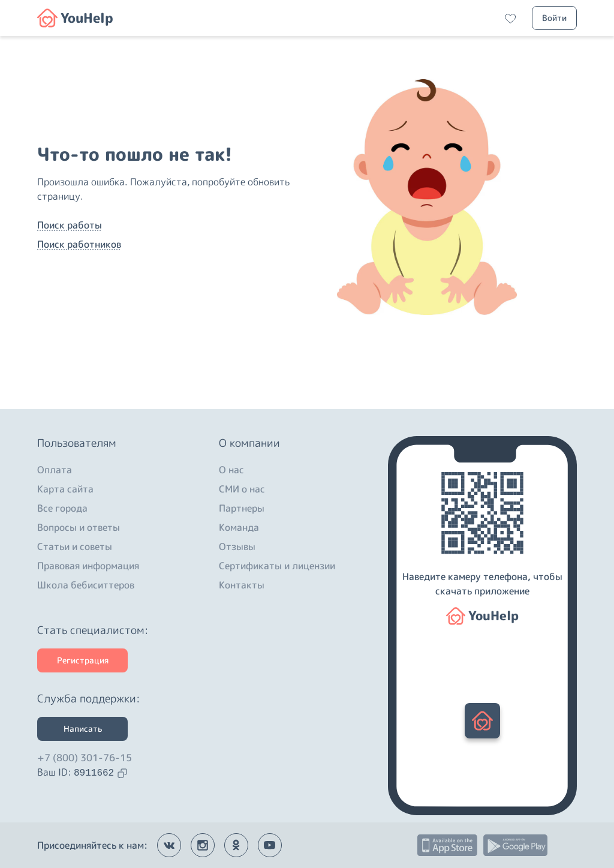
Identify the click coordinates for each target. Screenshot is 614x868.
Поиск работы (70, 225)
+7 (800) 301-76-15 (85, 758)
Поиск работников (79, 244)
